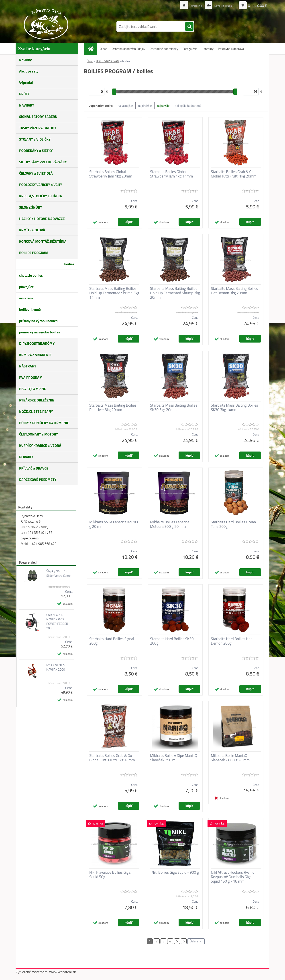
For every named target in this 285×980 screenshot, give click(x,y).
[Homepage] (92, 49)
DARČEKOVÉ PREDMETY (38, 480)
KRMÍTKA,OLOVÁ (32, 230)
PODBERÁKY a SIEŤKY (36, 151)
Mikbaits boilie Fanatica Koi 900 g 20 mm (114, 524)
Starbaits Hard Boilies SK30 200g (172, 641)
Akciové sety (29, 71)
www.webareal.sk (63, 972)
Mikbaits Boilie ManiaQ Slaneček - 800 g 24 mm (230, 758)
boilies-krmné (30, 309)
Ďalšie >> (196, 941)
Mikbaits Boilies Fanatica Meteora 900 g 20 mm (170, 524)
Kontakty (208, 49)
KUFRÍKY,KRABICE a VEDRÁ (40, 446)
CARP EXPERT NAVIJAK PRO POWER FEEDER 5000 (57, 621)
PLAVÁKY (26, 457)
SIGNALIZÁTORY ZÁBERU (38, 117)
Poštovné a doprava (231, 49)
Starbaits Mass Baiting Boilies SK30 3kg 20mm (174, 407)
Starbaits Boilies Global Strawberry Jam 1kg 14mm (171, 174)
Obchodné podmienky (164, 49)
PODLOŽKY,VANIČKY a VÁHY (41, 185)
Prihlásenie (191, 5)
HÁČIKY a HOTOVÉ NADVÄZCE (42, 219)
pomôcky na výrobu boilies (40, 332)
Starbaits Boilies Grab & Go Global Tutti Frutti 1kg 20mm (234, 174)
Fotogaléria (190, 49)
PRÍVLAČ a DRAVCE (34, 468)
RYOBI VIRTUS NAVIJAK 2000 (56, 667)
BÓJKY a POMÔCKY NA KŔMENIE (44, 423)
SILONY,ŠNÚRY (31, 207)
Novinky (25, 60)
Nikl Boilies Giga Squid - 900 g (175, 872)
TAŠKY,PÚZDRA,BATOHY (38, 128)
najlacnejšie (125, 106)
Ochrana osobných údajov (128, 49)
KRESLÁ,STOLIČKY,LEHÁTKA (41, 196)
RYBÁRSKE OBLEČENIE (37, 400)
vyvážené (26, 298)
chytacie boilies (31, 275)
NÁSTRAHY (28, 366)
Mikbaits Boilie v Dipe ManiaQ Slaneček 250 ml (174, 758)
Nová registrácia (221, 5)
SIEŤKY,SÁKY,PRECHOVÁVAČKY (43, 162)
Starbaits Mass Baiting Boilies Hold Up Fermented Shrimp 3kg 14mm (114, 293)
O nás (103, 49)
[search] (189, 27)
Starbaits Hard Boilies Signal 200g (112, 641)
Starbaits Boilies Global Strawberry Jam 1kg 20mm (111, 174)
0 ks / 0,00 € (257, 6)
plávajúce (26, 287)
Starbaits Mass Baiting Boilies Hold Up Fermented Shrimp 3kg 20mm (175, 293)
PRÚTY (24, 94)
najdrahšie (145, 106)
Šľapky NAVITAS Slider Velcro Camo (58, 573)
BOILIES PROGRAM (34, 253)
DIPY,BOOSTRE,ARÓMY (37, 343)
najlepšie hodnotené (188, 106)
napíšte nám (30, 538)
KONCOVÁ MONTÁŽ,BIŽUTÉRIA (43, 241)
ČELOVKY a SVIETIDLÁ (36, 173)
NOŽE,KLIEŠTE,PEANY (36, 411)
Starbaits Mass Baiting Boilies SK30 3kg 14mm (234, 407)
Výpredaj (26, 83)
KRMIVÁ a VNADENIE (35, 355)
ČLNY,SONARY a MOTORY (39, 434)
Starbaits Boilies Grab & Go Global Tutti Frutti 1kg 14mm (112, 758)
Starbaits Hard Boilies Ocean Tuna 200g (233, 524)
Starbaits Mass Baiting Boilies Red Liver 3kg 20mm (113, 407)
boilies (69, 264)
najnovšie (163, 106)
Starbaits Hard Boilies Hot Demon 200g (231, 641)
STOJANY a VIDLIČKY (35, 139)
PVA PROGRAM (31, 377)
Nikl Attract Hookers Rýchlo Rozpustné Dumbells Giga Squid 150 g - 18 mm (233, 877)
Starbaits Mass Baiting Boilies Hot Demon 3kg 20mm (234, 291)
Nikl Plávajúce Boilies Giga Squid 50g (110, 875)
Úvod (90, 61)
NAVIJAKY (27, 105)
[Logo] (46, 24)
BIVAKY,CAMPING (33, 389)
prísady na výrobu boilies (38, 321)
